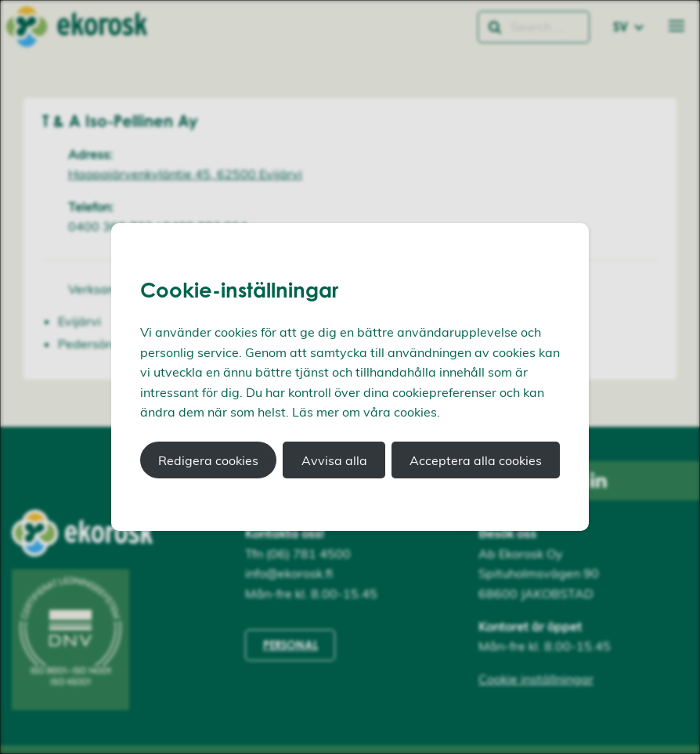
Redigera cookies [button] (208, 460)
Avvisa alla (334, 460)
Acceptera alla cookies (476, 460)
